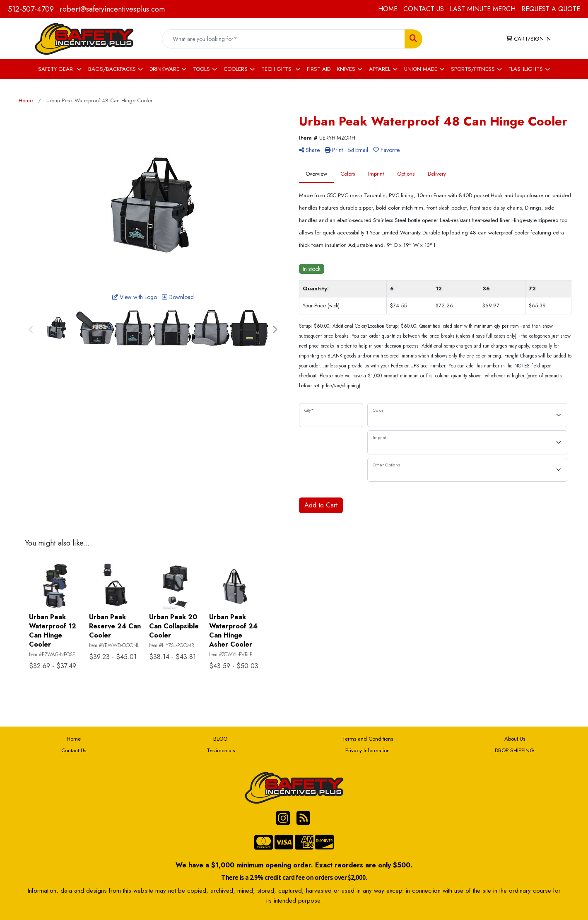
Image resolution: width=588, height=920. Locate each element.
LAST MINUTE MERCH (483, 9)
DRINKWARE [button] (164, 69)
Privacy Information (367, 750)
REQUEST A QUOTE (551, 9)
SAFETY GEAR (56, 69)
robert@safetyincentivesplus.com (112, 9)
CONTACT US (424, 9)
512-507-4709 (31, 9)
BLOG (220, 739)
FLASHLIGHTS (526, 69)
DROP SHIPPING (514, 750)
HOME (388, 9)
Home (74, 739)
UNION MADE (421, 69)
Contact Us (74, 750)
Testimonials (221, 750)
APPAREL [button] (380, 69)
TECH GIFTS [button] (277, 69)
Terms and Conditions (367, 739)
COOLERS (236, 69)
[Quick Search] (283, 39)
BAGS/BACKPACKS (112, 69)
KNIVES (346, 69)
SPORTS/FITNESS (473, 69)
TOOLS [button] (201, 69)
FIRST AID (319, 69)
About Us (515, 739)
